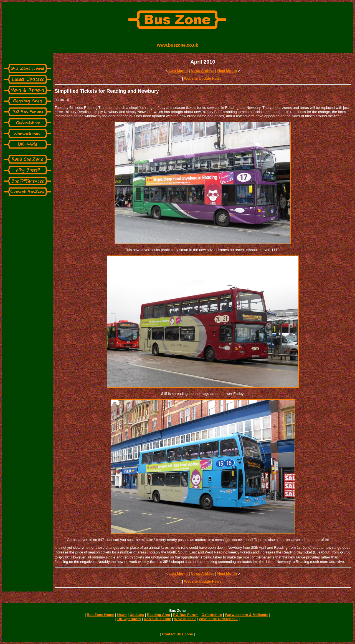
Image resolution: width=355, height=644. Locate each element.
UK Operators (129, 619)
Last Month (178, 71)
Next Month (227, 71)
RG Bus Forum (186, 615)
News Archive (203, 71)
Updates (137, 615)
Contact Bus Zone (177, 634)
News (122, 615)
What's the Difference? (218, 619)
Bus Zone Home (101, 615)
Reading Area (159, 615)
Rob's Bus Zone (157, 619)
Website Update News (203, 78)
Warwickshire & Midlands (247, 615)
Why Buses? (185, 619)
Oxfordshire (212, 615)
